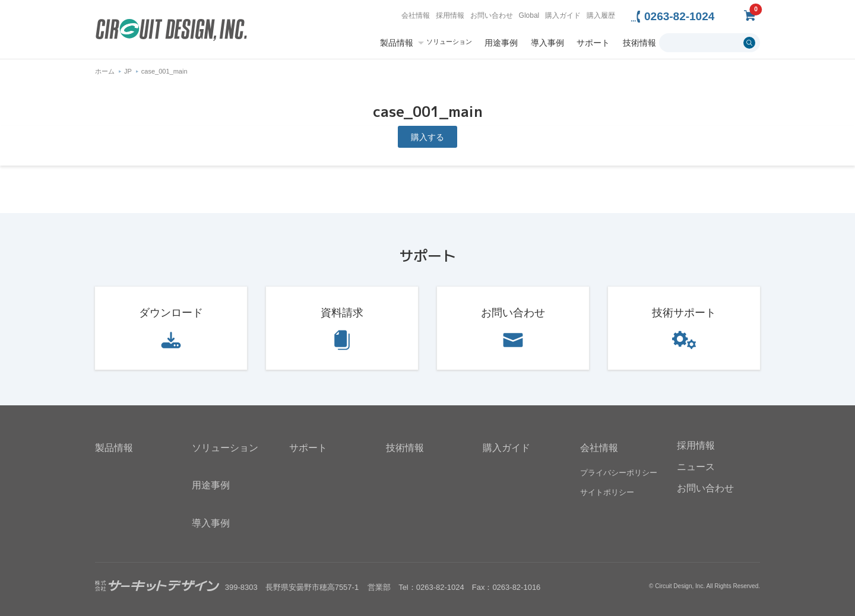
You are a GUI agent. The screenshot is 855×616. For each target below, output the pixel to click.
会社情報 (416, 15)
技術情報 (639, 43)
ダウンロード (171, 313)
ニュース (696, 467)
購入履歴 (601, 15)
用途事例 (501, 43)
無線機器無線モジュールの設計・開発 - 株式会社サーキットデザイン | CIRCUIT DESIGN (171, 31)
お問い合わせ (492, 15)
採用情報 (450, 15)
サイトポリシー (607, 492)
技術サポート (684, 313)
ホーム (105, 71)
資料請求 (342, 313)
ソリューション (449, 42)
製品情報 (397, 43)
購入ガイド (563, 15)
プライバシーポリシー (619, 473)
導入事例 (547, 43)
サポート (593, 43)
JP (128, 71)
